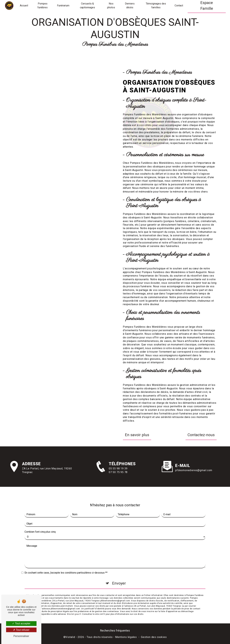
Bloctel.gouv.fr (74, 607)
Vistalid (70, 637)
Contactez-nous (201, 435)
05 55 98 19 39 (118, 475)
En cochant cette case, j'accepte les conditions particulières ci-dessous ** (66, 566)
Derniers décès (130, 6)
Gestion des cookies (154, 637)
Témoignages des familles (156, 6)
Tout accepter (21, 623)
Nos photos (111, 6)
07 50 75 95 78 (118, 479)
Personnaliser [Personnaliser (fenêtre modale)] (21, 636)
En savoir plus (137, 435)
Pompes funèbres (43, 6)
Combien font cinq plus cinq (40, 525)
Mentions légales (126, 637)
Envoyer (119, 577)
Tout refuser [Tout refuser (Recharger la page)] (21, 630)
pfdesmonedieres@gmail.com (194, 464)
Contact (179, 6)
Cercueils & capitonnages (87, 6)
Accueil (24, 6)
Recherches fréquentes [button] (115, 631)
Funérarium (63, 6)
